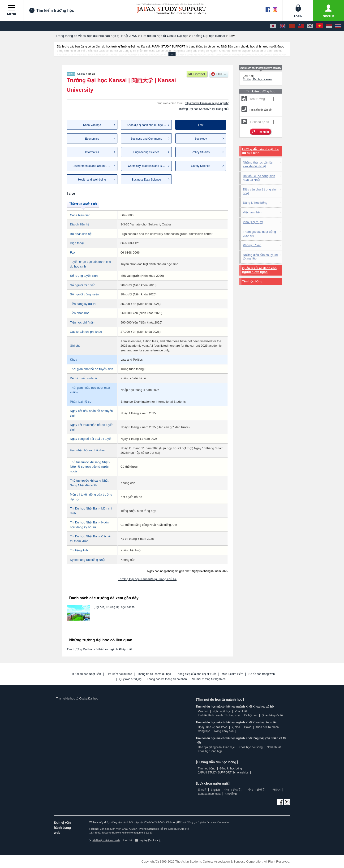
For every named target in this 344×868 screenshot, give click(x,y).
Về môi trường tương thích (209, 679)
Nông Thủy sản (224, 731)
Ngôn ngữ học (222, 711)
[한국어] (310, 26)
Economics (92, 139)
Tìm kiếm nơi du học (119, 674)
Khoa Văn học (92, 125)
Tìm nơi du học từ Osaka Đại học (77, 699)
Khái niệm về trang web (104, 840)
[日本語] (273, 26)
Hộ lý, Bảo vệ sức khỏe (213, 727)
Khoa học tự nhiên (267, 727)
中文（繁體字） (258, 790)
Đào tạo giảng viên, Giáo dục (216, 747)
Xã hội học (251, 715)
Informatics (92, 152)
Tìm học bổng (252, 281)
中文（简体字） (234, 790)
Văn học (203, 711)
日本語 (202, 790)
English (215, 790)
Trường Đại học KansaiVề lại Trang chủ (203, 109)
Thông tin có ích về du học (154, 674)
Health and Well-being (92, 180)
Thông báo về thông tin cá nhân (167, 679)
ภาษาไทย (231, 794)
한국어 (276, 790)
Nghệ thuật (274, 747)
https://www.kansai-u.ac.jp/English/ (207, 103)
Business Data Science (146, 180)
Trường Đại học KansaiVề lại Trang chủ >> (147, 579)
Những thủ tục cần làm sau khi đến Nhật (259, 164)
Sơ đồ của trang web (262, 674)
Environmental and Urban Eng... (93, 166)
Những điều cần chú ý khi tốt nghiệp (260, 257)
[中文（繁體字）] (301, 26)
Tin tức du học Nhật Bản (86, 674)
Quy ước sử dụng (130, 679)
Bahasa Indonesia (209, 794)
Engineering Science (146, 152)
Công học (204, 731)
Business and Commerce (146, 139)
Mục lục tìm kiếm (232, 674)
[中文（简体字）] (292, 26)
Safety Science (201, 166)
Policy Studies (201, 152)
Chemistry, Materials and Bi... (146, 166)
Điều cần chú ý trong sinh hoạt (260, 191)
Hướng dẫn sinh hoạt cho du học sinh (261, 151)
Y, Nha (236, 727)
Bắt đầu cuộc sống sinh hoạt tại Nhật (259, 178)
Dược (248, 727)
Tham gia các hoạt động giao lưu (259, 234)
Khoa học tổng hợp (210, 751)
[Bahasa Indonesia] (329, 26)
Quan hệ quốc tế (272, 715)
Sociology (201, 139)
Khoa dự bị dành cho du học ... (146, 125)
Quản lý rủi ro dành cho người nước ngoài (259, 270)
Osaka (81, 74)
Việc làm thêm (253, 212)
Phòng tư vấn (252, 245)
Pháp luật (241, 711)
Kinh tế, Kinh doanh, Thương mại (219, 715)
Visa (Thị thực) (253, 222)
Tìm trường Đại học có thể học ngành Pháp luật (99, 649)
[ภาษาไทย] (338, 26)
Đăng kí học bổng (255, 203)
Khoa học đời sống (251, 747)
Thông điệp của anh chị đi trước (196, 674)
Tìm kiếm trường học (52, 10)
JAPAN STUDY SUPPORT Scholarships (223, 773)
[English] (283, 26)
